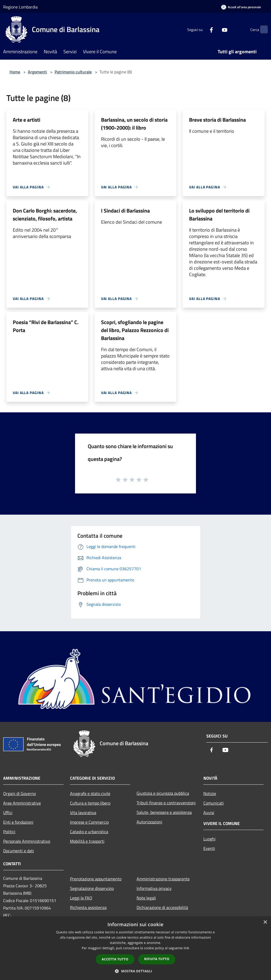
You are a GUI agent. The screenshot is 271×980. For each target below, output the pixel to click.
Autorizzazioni (149, 822)
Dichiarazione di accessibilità (162, 907)
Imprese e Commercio (89, 822)
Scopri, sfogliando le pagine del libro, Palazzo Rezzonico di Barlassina (135, 330)
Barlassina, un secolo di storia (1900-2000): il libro (134, 124)
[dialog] (135, 948)
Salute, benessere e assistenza (164, 812)
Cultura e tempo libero (90, 803)
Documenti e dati (19, 851)
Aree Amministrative (22, 803)
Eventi (209, 848)
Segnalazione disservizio (92, 888)
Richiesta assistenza (88, 907)
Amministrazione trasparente (163, 879)
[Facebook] (201, 29)
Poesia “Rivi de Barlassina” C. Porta (46, 326)
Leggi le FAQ (81, 898)
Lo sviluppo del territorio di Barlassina (219, 215)
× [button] (265, 922)
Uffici (8, 813)
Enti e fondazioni (18, 822)
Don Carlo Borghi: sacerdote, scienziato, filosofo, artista (45, 215)
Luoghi (209, 839)
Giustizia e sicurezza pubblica (163, 793)
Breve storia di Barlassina (217, 120)
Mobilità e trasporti (87, 841)
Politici (9, 832)
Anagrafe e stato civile (90, 793)
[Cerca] (261, 29)
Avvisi (209, 813)
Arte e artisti (27, 120)
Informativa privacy (154, 888)
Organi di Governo (19, 793)
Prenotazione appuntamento (96, 879)
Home (15, 72)
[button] (135, 971)
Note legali (146, 898)
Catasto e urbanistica (89, 832)
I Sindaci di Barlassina (125, 211)
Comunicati (214, 803)
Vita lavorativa (83, 813)
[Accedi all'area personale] (241, 7)
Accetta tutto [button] (115, 959)
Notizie (210, 793)
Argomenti (37, 72)
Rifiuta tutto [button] (157, 959)
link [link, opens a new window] (187, 948)
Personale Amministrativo (27, 841)
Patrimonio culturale (73, 72)
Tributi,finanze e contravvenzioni (166, 803)
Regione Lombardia (20, 7)
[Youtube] (214, 29)
